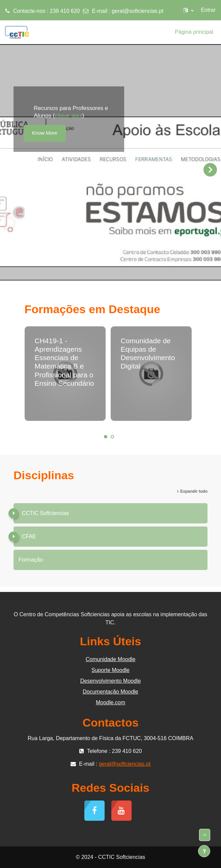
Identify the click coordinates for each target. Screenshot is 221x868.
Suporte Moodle (110, 670)
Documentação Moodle (110, 692)
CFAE (29, 536)
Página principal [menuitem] (194, 32)
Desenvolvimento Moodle (111, 681)
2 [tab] (112, 437)
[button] (188, 10)
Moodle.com (110, 702)
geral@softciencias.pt (137, 11)
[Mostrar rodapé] (204, 851)
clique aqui (68, 116)
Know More (45, 133)
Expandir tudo (194, 491)
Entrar (208, 10)
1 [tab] (106, 437)
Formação (31, 560)
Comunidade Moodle (111, 659)
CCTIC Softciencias (46, 513)
